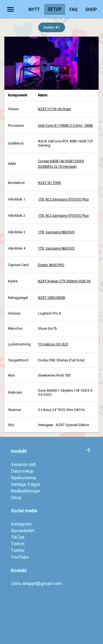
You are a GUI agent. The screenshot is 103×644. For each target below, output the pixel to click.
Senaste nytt (23, 465)
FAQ (73, 10)
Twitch (18, 544)
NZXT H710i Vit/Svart (54, 109)
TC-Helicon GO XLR (53, 344)
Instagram (21, 524)
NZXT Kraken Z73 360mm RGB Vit (64, 281)
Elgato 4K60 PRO (51, 265)
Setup (55, 9)
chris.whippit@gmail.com (37, 584)
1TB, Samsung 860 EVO (56, 232)
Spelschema (23, 478)
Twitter (18, 550)
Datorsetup (22, 471)
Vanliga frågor (26, 484)
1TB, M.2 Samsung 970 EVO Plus (63, 199)
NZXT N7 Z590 (49, 183)
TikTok (18, 537)
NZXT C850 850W (52, 298)
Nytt (34, 10)
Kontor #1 (52, 27)
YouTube (20, 557)
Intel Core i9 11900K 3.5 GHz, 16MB (65, 125)
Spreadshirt (23, 531)
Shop (91, 10)
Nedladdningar (26, 491)
